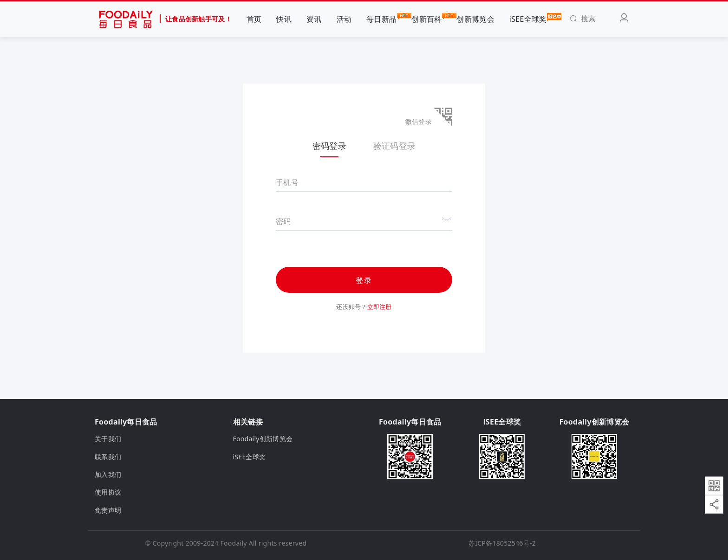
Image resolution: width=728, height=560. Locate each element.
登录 (364, 280)
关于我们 (108, 439)
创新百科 (426, 19)
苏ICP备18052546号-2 (502, 543)
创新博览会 (475, 19)
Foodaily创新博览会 (263, 439)
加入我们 (108, 474)
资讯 (314, 19)
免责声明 (108, 510)
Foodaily (234, 543)
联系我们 (108, 457)
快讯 (284, 19)
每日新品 (381, 19)
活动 (344, 19)
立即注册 (380, 307)
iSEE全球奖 (528, 19)
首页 (254, 19)
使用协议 (108, 492)
